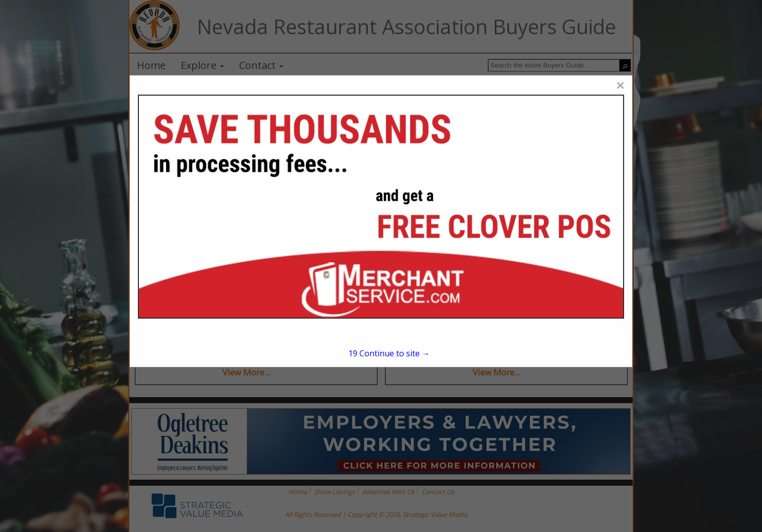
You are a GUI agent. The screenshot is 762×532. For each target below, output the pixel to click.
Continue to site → (389, 353)
